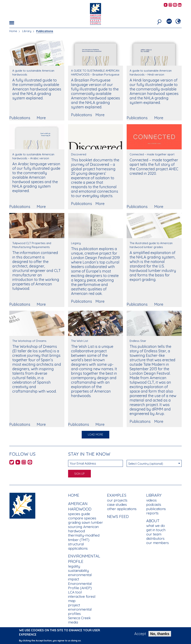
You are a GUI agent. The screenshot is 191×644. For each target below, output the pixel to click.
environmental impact (80, 577)
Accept (140, 634)
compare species (82, 518)
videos (151, 500)
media (73, 622)
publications (156, 509)
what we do (156, 526)
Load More (95, 435)
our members (158, 543)
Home (13, 31)
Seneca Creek (79, 618)
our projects (117, 500)
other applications (122, 509)
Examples (117, 495)
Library (27, 31)
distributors (155, 538)
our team (154, 534)
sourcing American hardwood (83, 529)
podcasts (154, 504)
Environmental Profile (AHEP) (80, 586)
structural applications (78, 546)
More (41, 118)
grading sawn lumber (86, 522)
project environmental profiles (80, 609)
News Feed (118, 516)
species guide (79, 514)
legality (74, 566)
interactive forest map (82, 599)
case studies (117, 504)
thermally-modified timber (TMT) (84, 537)
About (153, 521)
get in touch (156, 530)
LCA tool (75, 592)
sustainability (78, 571)
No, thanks (160, 634)
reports (152, 513)
